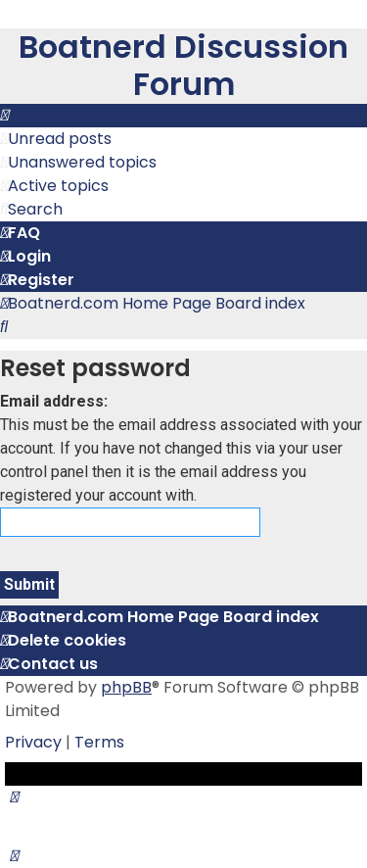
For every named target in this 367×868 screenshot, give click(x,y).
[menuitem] (56, 139)
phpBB (126, 687)
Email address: (54, 401)
